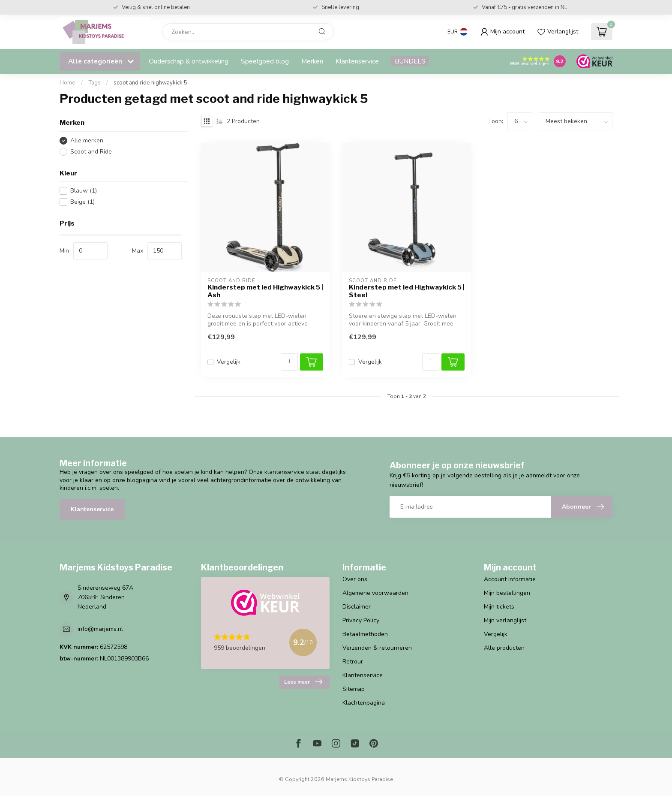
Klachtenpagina (364, 703)
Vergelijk (229, 362)
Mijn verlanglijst (505, 620)
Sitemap (354, 689)
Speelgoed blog (265, 61)
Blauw (84, 191)
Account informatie (510, 579)
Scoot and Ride (91, 152)
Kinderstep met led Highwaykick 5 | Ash (265, 291)
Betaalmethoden (365, 634)
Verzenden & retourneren (377, 648)
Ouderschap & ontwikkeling (189, 61)
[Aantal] (289, 362)
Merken (312, 61)
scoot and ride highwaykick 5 (150, 83)
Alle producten (504, 648)
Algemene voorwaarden (375, 593)
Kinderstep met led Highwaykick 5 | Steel (407, 291)
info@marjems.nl (100, 629)
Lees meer (303, 682)
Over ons (355, 579)
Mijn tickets (499, 607)
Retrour (353, 662)
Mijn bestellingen (507, 593)
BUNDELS (410, 61)
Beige (82, 202)
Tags (94, 83)
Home (67, 83)
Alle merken (87, 140)
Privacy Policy (361, 620)
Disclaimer (357, 607)
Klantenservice (357, 61)
